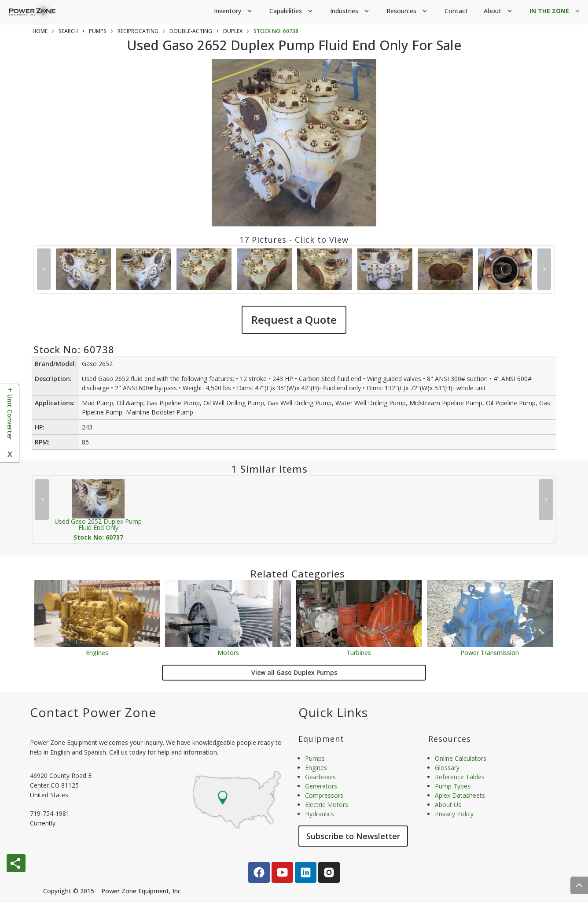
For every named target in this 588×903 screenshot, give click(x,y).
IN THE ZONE (555, 11)
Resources (408, 11)
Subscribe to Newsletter (353, 836)
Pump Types (453, 786)
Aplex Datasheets (460, 795)
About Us (448, 805)
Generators (321, 786)
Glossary (447, 768)
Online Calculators (461, 758)
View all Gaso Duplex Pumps (294, 672)
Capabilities (292, 11)
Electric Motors (327, 805)
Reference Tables (460, 777)
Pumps (315, 758)
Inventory (234, 11)
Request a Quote (294, 320)
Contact (456, 11)
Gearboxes (320, 777)
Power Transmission (490, 652)
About (499, 11)
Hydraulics (320, 814)
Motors (228, 652)
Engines (97, 652)
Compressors (324, 795)
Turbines (359, 652)
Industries (350, 11)
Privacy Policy (454, 814)
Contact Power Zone (93, 712)
